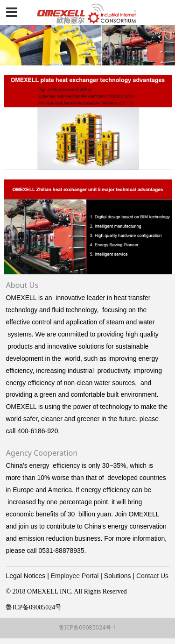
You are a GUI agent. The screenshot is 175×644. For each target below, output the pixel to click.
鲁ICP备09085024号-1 (88, 627)
